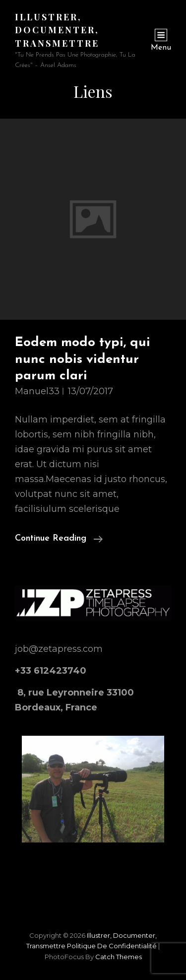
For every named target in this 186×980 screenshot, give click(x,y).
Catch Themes (119, 957)
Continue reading (59, 539)
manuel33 (37, 391)
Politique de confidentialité (112, 946)
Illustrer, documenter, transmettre (57, 30)
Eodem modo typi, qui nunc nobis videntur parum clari (83, 359)
